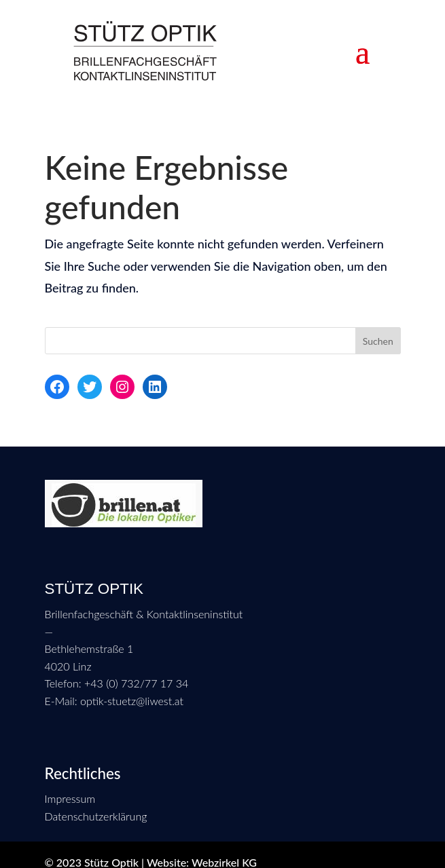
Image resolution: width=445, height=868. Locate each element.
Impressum (70, 798)
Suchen (378, 341)
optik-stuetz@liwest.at (130, 701)
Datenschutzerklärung (96, 816)
